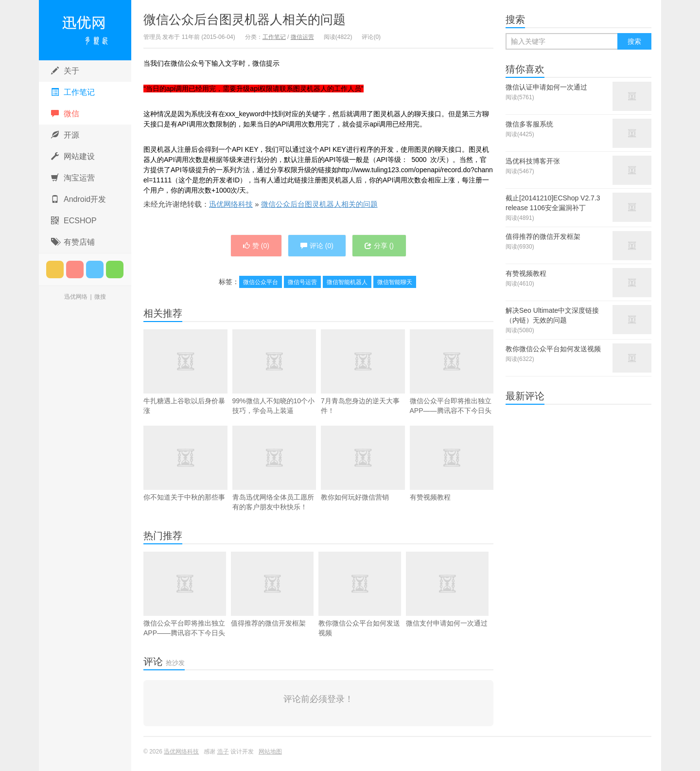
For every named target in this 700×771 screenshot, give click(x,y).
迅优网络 (76, 297)
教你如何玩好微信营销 (363, 478)
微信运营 (302, 37)
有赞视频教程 (452, 478)
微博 (75, 269)
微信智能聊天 (395, 282)
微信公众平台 (261, 282)
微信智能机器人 (347, 282)
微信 (65, 114)
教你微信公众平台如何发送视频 (360, 594)
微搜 (100, 297)
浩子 (223, 752)
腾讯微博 (95, 269)
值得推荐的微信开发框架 (272, 589)
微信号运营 (302, 282)
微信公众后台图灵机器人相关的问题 (245, 19)
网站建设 (73, 156)
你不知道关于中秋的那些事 (185, 463)
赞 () (256, 246)
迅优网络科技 (85, 30)
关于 (65, 71)
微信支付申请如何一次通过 (447, 589)
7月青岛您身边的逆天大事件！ (363, 372)
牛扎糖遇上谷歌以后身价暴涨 (185, 372)
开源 (65, 135)
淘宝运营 (73, 178)
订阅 (55, 269)
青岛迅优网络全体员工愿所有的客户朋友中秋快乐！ (274, 483)
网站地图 (270, 752)
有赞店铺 (73, 242)
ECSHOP (74, 221)
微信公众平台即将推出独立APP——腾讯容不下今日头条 (452, 391)
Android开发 (79, 199)
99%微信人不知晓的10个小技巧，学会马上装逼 (274, 372)
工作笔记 (73, 92)
